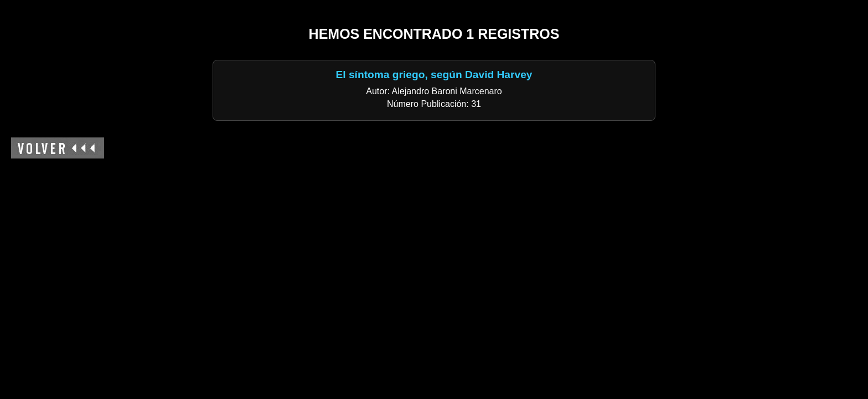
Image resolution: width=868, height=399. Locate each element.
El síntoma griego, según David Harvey (434, 75)
